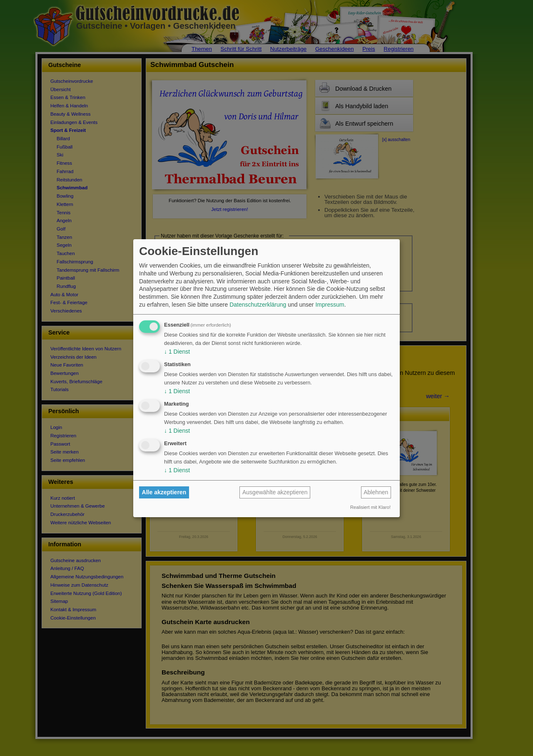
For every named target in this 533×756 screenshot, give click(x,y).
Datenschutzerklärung (258, 305)
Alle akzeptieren (164, 492)
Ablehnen (376, 492)
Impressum (330, 305)
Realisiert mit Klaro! (370, 507)
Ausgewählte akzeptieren (275, 492)
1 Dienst (177, 352)
